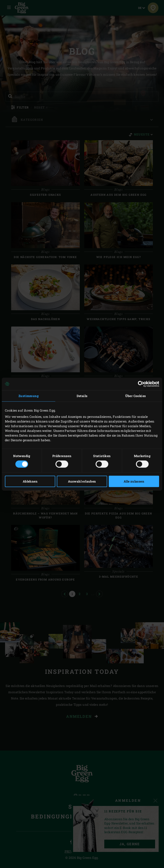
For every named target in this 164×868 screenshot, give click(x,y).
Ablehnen (30, 481)
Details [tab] (82, 396)
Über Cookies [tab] (136, 396)
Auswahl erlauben (82, 481)
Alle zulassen (134, 481)
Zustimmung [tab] (29, 396)
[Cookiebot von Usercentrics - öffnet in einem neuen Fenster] (140, 384)
